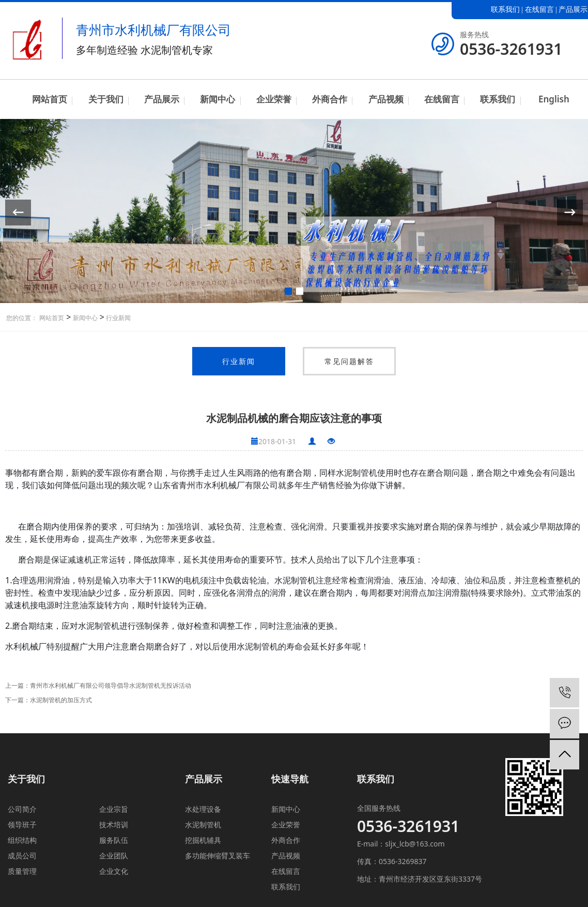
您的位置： (22, 318)
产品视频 (386, 99)
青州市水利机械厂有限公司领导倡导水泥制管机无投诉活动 (111, 685)
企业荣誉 (274, 99)
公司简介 (22, 809)
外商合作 (330, 99)
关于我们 (106, 99)
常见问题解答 (349, 361)
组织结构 (22, 840)
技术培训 (114, 825)
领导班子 (22, 825)
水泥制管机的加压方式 (61, 700)
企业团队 (114, 856)
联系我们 (505, 10)
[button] (288, 291)
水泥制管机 (203, 825)
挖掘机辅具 (203, 840)
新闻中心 (218, 99)
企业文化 (114, 871)
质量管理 (22, 871)
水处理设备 (203, 809)
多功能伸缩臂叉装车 (218, 856)
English (554, 99)
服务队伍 (114, 840)
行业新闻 (118, 318)
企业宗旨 (114, 809)
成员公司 (22, 856)
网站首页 (50, 99)
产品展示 (573, 10)
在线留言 (539, 10)
